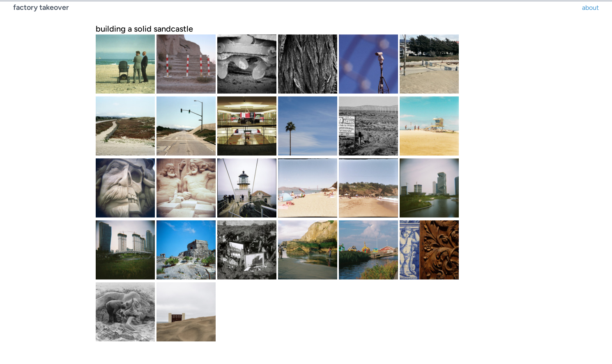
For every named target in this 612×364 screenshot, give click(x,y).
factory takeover (41, 7)
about (590, 8)
